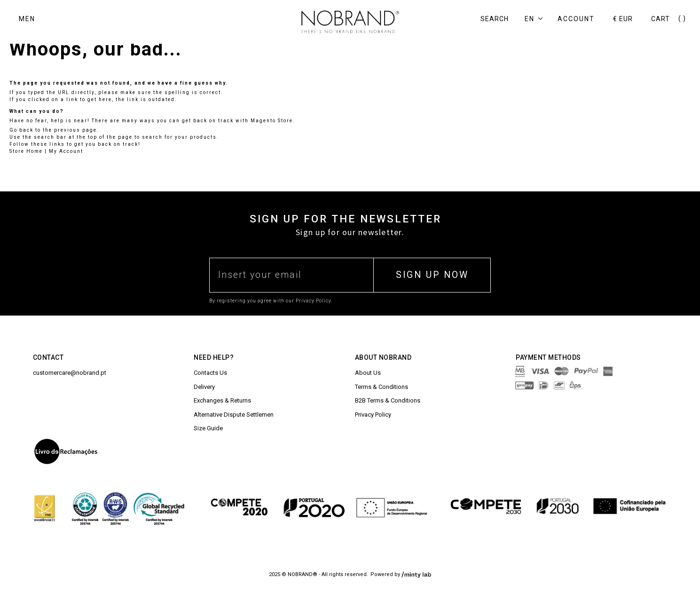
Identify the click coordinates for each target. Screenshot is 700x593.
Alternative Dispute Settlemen (234, 415)
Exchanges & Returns (222, 400)
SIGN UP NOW (432, 275)
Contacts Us (210, 373)
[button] (537, 19)
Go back (21, 130)
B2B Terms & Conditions (388, 400)
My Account (66, 151)
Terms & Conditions (381, 387)
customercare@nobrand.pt (70, 373)
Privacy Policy (373, 415)
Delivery (204, 387)
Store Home (26, 151)
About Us (368, 373)
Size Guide (208, 428)
